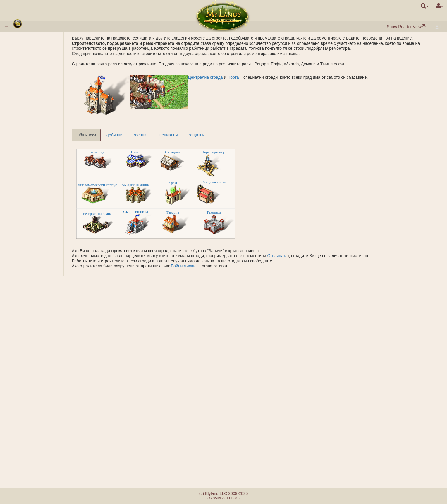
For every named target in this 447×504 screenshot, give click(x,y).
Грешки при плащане (36, 463)
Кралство (26, 149)
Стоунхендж (28, 216)
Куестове (25, 434)
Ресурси (24, 77)
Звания (35, 231)
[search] (425, 6)
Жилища (130, 157)
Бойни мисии (216, 271)
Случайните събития (36, 429)
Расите (23, 62)
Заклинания (28, 328)
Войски (24, 113)
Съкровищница (169, 217)
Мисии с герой (31, 267)
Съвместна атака (44, 246)
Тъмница (247, 217)
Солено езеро (41, 170)
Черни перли (40, 82)
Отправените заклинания (52, 339)
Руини (22, 211)
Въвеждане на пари (35, 43)
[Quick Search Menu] (425, 6)
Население (27, 88)
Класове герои (30, 318)
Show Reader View (404, 27)
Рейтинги (36, 236)
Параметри (38, 123)
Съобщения (27, 439)
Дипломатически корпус (130, 190)
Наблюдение (40, 298)
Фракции (36, 241)
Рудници (36, 159)
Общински (119, 140)
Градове (24, 67)
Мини (33, 164)
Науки (22, 129)
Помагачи (37, 252)
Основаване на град (47, 293)
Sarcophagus (40, 200)
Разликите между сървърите (43, 453)
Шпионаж (37, 282)
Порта (266, 82)
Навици (24, 323)
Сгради (23, 93)
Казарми (36, 190)
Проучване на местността (52, 287)
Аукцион (36, 108)
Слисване (25, 364)
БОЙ (32, 257)
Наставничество (32, 409)
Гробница (37, 195)
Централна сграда (238, 82)
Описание (37, 118)
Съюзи (23, 373)
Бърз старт (27, 57)
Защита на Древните (37, 221)
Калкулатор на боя (45, 262)
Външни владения (33, 154)
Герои (22, 313)
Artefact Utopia (30, 419)
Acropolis (36, 205)
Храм (205, 188)
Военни (172, 140)
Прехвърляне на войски (50, 308)
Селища (36, 72)
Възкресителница (169, 190)
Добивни (147, 140)
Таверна (205, 217)
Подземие (26, 180)
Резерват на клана (130, 219)
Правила (24, 38)
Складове (205, 157)
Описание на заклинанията (54, 334)
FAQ (20, 458)
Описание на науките (48, 134)
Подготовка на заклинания (53, 344)
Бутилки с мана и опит (37, 359)
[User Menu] (440, 6)
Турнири (24, 414)
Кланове (24, 383)
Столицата (310, 261)
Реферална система (35, 468)
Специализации (43, 144)
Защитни (229, 140)
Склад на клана (247, 187)
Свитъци (24, 354)
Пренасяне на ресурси (49, 303)
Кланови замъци (33, 398)
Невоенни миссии (34, 277)
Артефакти (27, 349)
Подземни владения (35, 185)
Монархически (42, 388)
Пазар (169, 157)
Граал (33, 175)
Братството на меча (36, 424)
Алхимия (36, 139)
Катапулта (37, 403)
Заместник (38, 378)
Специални (200, 140)
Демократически (43, 393)
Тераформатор (246, 157)
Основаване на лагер (48, 272)
